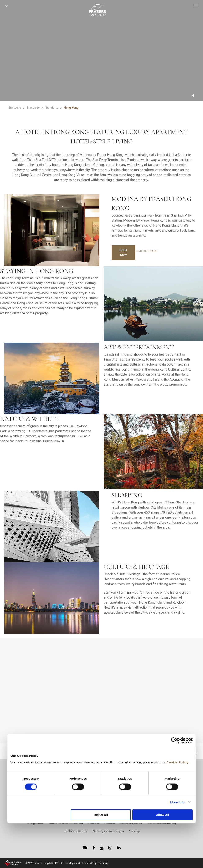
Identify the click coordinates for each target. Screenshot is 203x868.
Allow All (163, 815)
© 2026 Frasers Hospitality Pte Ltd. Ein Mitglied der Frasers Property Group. (67, 863)
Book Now (123, 253)
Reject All (101, 815)
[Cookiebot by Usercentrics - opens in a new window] (174, 741)
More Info (177, 802)
